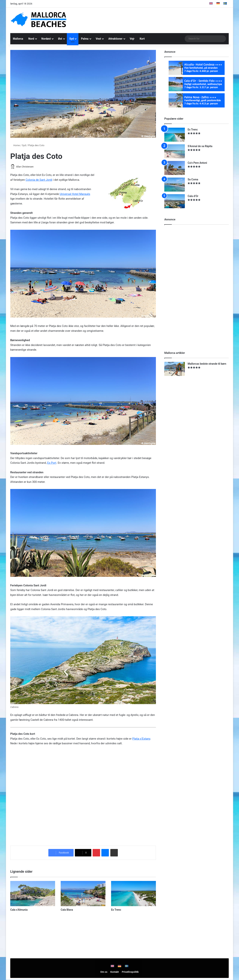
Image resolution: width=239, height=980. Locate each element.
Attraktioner (115, 39)
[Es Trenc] (134, 894)
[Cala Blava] (83, 894)
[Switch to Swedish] (225, 4)
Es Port (52, 463)
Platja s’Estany (141, 739)
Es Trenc (116, 910)
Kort (142, 39)
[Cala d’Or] (175, 201)
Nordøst (46, 39)
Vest (98, 39)
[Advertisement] (157, 20)
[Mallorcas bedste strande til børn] (175, 369)
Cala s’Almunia (19, 910)
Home (15, 145)
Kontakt (115, 972)
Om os (104, 972)
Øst (60, 39)
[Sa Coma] (175, 185)
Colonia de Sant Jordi (39, 180)
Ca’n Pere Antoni (197, 163)
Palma (85, 39)
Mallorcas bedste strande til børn (207, 364)
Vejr (132, 39)
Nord (31, 39)
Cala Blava (67, 910)
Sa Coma (193, 179)
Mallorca (18, 39)
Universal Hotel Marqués (75, 194)
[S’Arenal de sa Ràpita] (175, 151)
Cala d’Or (193, 196)
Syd (72, 39)
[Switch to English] (211, 4)
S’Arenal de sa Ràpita (200, 146)
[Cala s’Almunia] (33, 894)
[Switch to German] (218, 4)
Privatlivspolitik (130, 972)
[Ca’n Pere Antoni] (175, 168)
